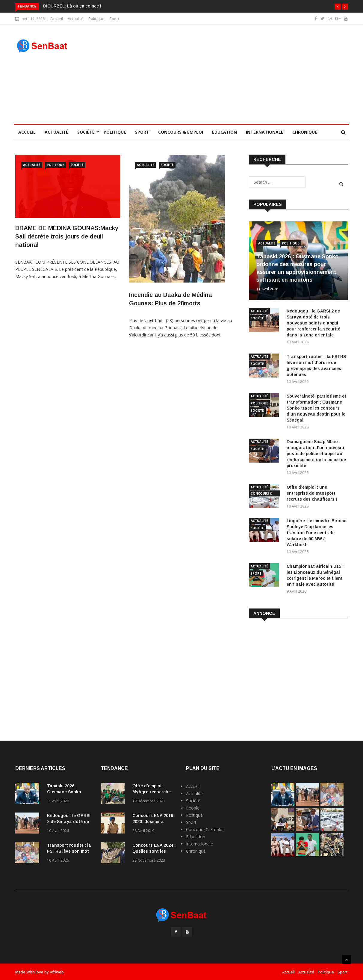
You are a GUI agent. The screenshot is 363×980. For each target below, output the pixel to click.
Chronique (305, 132)
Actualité (76, 19)
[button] (338, 7)
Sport (114, 19)
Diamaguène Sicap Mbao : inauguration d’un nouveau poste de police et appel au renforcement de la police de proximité (316, 454)
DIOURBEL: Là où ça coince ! (72, 6)
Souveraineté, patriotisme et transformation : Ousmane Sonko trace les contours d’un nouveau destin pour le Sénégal (316, 408)
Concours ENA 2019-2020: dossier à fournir (154, 822)
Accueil (57, 19)
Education (224, 132)
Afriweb (57, 972)
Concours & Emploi (181, 132)
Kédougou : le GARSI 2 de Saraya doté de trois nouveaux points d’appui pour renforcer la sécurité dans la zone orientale (313, 323)
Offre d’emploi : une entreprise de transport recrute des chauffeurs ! (312, 493)
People (193, 808)
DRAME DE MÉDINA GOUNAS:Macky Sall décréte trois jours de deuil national (67, 236)
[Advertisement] (224, 74)
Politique (96, 19)
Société (86, 132)
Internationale (265, 132)
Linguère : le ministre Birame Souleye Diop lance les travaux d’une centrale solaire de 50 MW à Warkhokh (316, 533)
